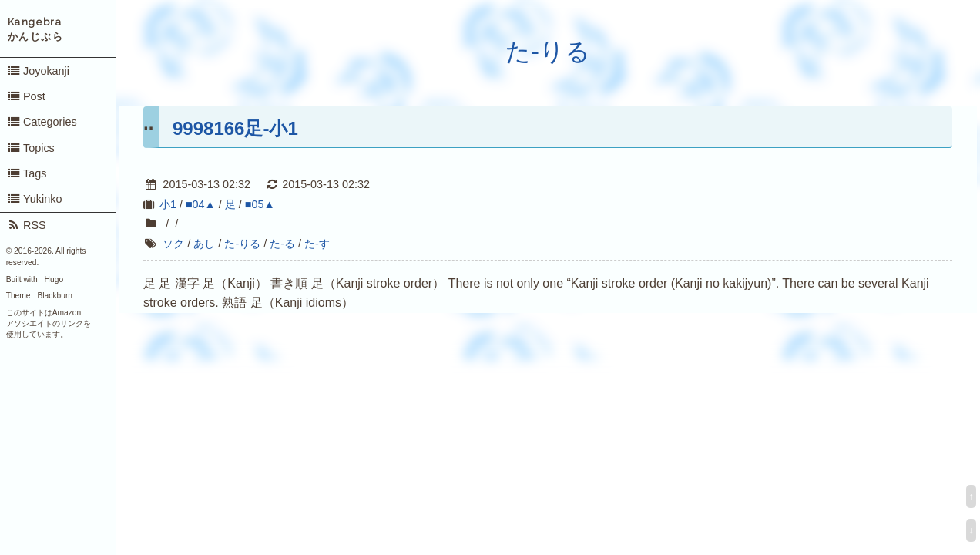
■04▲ (201, 204)
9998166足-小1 (235, 128)
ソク (173, 244)
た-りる (548, 52)
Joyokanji (38, 71)
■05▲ (260, 204)
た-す (317, 244)
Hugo (54, 279)
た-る (282, 244)
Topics (31, 148)
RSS (27, 225)
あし (204, 244)
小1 (168, 204)
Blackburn (55, 296)
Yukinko (35, 199)
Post (26, 96)
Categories (42, 122)
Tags (27, 173)
